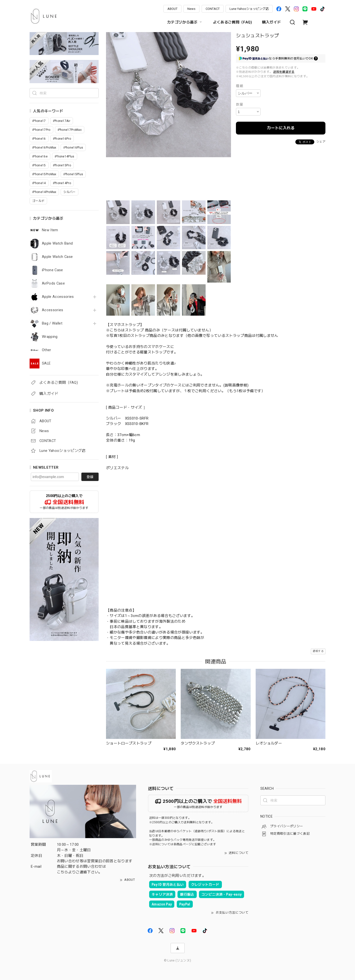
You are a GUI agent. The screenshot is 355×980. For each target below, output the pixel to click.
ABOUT (172, 9)
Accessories (53, 310)
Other (47, 350)
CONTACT (213, 9)
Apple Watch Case (57, 257)
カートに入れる (281, 128)
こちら (63, 872)
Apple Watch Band (57, 243)
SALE (46, 363)
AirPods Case (53, 283)
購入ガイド (272, 22)
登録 (90, 477)
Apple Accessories (58, 297)
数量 (240, 104)
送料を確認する (284, 72)
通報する (318, 651)
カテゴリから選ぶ (185, 22)
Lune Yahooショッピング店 (249, 9)
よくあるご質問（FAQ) (233, 22)
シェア (321, 142)
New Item (50, 230)
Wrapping (50, 337)
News (191, 9)
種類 (240, 86)
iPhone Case (53, 270)
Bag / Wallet (52, 323)
